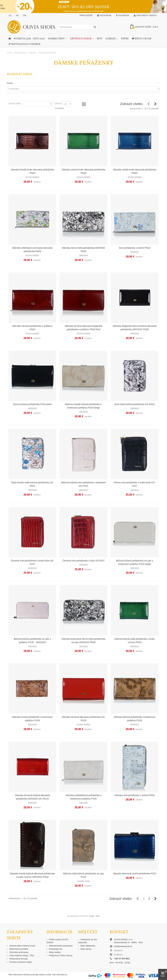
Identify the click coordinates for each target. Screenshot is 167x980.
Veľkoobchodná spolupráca (61, 946)
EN (25, 15)
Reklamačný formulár (18, 959)
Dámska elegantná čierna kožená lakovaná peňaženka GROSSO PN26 (135, 328)
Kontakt (119, 932)
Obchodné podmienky (19, 952)
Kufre (125, 39)
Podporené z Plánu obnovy (60, 956)
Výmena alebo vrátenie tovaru (22, 946)
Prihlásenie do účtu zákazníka (88, 941)
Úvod (9, 53)
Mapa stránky (55, 952)
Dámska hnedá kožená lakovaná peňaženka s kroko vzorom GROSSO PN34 (32, 875)
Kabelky (111, 39)
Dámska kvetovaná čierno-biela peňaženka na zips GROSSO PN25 (83, 641)
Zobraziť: (58, 104)
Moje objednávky (88, 946)
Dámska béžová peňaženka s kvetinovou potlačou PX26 (135, 719)
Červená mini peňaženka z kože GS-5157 (84, 561)
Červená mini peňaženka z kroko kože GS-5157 (32, 562)
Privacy (92, 916)
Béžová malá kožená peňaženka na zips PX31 (83, 875)
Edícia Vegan (141, 39)
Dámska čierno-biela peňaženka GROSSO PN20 (83, 250)
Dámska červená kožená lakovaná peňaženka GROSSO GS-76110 (32, 797)
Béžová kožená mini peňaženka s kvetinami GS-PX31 (83, 484)
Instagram (104, 15)
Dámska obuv (56, 39)
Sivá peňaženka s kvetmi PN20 (135, 248)
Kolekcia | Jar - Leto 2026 (29, 39)
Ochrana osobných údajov (20, 962)
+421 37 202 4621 (122, 959)
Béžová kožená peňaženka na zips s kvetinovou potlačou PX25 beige (135, 562)
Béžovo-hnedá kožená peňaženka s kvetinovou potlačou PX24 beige (83, 406)
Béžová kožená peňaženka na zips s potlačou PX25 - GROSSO (32, 641)
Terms (98, 916)
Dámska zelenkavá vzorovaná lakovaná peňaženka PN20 (32, 250)
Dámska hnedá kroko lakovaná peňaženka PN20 (32, 171)
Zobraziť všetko (131, 104)
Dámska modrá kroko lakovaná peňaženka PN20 (135, 171)
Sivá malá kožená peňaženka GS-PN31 (135, 404)
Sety (100, 39)
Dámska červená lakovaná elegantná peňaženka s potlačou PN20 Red (83, 328)
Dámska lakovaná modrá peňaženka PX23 (135, 874)
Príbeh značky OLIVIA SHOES (57, 941)
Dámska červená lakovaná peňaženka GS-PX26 (83, 719)
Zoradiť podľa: (15, 104)
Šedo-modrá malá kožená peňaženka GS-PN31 (32, 484)
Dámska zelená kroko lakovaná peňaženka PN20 (84, 171)
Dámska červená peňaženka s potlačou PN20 (32, 328)
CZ (10, 15)
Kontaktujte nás (55, 949)
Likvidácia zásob (81, 39)
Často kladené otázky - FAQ (21, 956)
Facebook (122, 15)
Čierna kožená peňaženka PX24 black (32, 404)
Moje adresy (86, 949)
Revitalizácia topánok (24, 44)
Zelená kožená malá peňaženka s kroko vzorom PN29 (135, 641)
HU (17, 15)
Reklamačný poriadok (19, 949)
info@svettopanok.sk (123, 946)
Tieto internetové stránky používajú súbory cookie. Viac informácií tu (38, 975)
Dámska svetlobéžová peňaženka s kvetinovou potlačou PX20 (83, 797)
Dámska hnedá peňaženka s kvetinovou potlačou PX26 (32, 719)
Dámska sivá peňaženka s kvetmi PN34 (135, 795)
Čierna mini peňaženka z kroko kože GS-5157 (135, 484)
